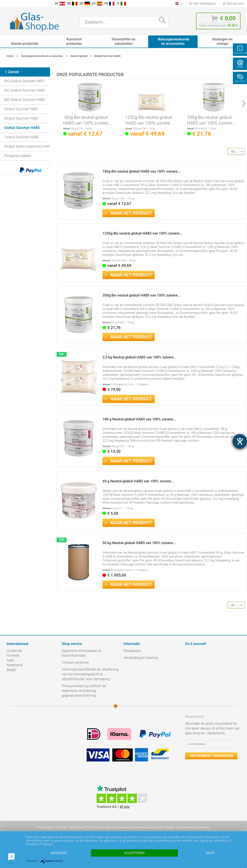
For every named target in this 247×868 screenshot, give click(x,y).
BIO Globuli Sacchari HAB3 (25, 90)
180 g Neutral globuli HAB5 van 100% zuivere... (139, 419)
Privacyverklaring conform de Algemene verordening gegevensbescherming (84, 691)
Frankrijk (13, 656)
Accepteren (134, 853)
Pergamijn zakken (18, 156)
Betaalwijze (132, 651)
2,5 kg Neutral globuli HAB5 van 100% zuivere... (139, 357)
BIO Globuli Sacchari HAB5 (25, 100)
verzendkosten (108, 827)
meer (210, 853)
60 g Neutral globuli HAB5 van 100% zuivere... (138, 481)
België (11, 670)
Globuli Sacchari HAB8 (21, 137)
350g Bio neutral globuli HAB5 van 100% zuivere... (211, 120)
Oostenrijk (14, 651)
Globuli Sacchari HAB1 (21, 109)
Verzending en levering (141, 658)
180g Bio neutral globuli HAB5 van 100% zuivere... (87, 120)
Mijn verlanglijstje (202, 3)
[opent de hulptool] (240, 441)
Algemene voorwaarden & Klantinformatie (81, 653)
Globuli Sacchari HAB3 (21, 118)
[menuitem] (4, 4)
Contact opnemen (75, 662)
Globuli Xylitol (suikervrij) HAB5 (28, 146)
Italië (10, 660)
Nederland (14, 665)
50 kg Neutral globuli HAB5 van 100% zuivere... (139, 543)
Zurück (11, 72)
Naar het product (129, 213)
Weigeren (59, 853)
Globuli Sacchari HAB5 (22, 128)
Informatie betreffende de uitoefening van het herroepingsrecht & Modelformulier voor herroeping (90, 674)
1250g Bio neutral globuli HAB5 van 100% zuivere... (149, 120)
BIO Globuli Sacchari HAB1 (25, 81)
